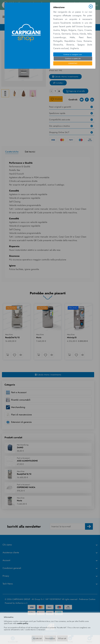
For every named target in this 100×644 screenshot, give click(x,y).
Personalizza (50, 638)
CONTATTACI (73, 63)
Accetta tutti (37, 638)
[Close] (91, 7)
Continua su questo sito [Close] (73, 59)
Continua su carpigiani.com (73, 54)
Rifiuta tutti (62, 638)
